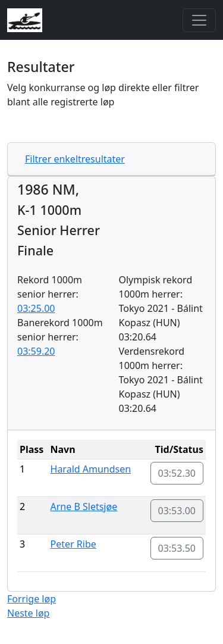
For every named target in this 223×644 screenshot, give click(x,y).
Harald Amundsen (91, 469)
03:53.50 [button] (177, 548)
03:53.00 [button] (177, 511)
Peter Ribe (73, 544)
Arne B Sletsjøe (84, 507)
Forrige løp (32, 599)
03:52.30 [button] (177, 473)
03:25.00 (36, 308)
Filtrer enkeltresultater (75, 159)
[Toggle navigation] (199, 20)
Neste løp (28, 613)
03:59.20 (36, 351)
